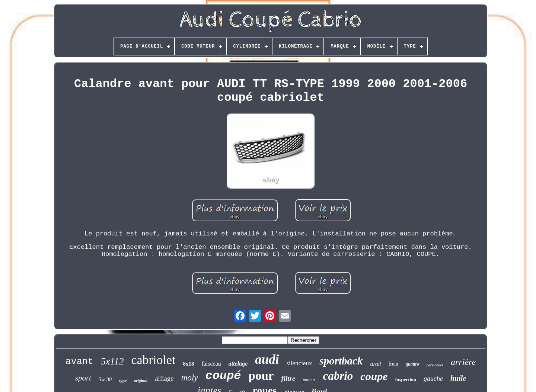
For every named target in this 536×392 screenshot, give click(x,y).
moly (190, 378)
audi (267, 359)
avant (79, 362)
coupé (223, 376)
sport (83, 378)
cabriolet (153, 360)
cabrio (338, 376)
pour (261, 376)
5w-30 (105, 380)
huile (458, 378)
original (141, 380)
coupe (374, 376)
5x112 (112, 361)
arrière (463, 362)
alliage (164, 378)
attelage (238, 364)
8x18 (188, 364)
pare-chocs (435, 365)
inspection (406, 380)
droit (375, 364)
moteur (309, 380)
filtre (288, 378)
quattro (412, 364)
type (123, 380)
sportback (341, 361)
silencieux (299, 363)
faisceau (211, 364)
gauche (433, 379)
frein (393, 364)
